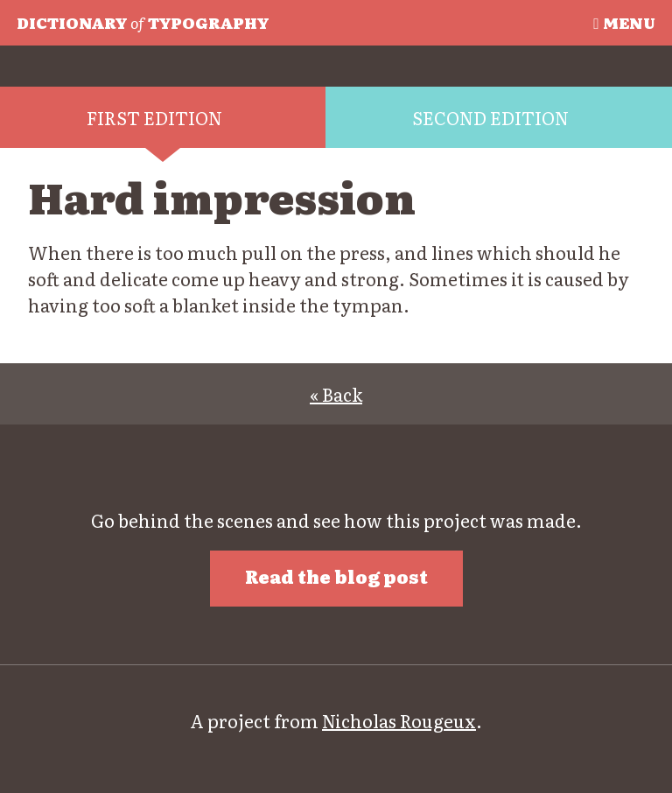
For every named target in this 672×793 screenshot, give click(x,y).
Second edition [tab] (490, 117)
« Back (336, 394)
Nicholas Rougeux (399, 720)
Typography (143, 22)
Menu (624, 22)
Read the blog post (336, 576)
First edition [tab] (154, 117)
